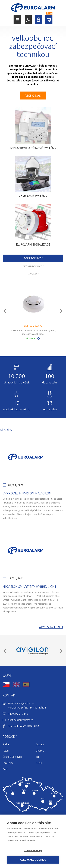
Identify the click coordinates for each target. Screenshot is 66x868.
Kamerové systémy (33, 196)
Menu (17, 20)
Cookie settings (33, 850)
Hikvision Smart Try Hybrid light (30, 587)
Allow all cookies (33, 860)
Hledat (28, 20)
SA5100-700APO (33, 326)
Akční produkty (33, 266)
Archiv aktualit (51, 627)
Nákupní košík (49, 20)
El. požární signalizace (33, 244)
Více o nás (33, 96)
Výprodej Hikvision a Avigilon (27, 493)
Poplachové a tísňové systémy (33, 148)
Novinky (33, 274)
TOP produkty (33, 258)
